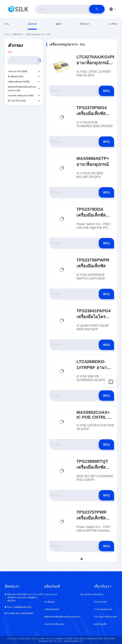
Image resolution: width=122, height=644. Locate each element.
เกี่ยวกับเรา (85, 24)
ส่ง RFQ (113, 24)
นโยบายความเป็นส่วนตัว (106, 617)
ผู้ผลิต (58, 24)
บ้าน (7, 24)
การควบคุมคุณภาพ (103, 609)
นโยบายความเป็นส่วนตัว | (19, 639)
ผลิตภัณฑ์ (32, 24)
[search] (97, 9)
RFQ (103, 91)
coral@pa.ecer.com (19, 607)
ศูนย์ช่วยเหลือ (100, 624)
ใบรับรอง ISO (100, 602)
